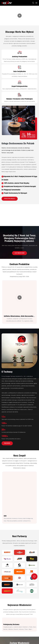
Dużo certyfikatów (20, 71)
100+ (4, 423)
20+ (4, 430)
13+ (4, 417)
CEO (5, 516)
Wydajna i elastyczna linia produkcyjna (20, 99)
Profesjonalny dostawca (11, 624)
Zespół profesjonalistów (19, 86)
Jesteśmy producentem (20, 57)
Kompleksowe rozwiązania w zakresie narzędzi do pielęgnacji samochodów (10, 13)
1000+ (5, 436)
